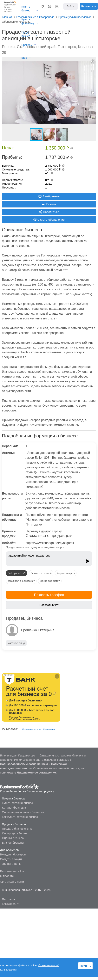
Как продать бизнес (15, 833)
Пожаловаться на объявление (39, 730)
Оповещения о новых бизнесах (23, 812)
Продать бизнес (27, 34)
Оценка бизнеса (13, 838)
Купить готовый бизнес (17, 803)
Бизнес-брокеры (13, 843)
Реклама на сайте (12, 871)
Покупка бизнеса (13, 798)
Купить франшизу (28, 21)
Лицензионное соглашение (36, 772)
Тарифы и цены (11, 864)
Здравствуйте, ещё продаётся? (46, 558)
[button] (42, 6)
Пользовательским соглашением (24, 764)
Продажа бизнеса (14, 824)
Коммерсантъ (11, 904)
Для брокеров (9, 850)
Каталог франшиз (14, 807)
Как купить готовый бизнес (20, 817)
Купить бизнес (26, 9)
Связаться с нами (12, 881)
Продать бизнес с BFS (17, 829)
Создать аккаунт (11, 859)
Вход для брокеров (13, 854)
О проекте (7, 876)
